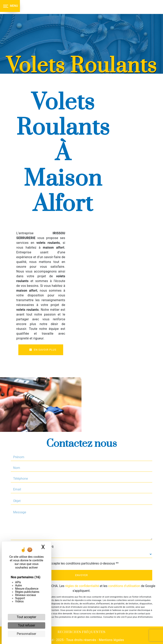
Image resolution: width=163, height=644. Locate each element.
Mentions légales (111, 640)
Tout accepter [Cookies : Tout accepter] (27, 617)
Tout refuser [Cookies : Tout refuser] (27, 625)
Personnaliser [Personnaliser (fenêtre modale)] (27, 634)
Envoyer (81, 575)
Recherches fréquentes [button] (81, 632)
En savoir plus (43, 350)
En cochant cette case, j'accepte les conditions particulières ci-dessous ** (67, 563)
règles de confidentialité (82, 586)
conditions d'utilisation (124, 586)
